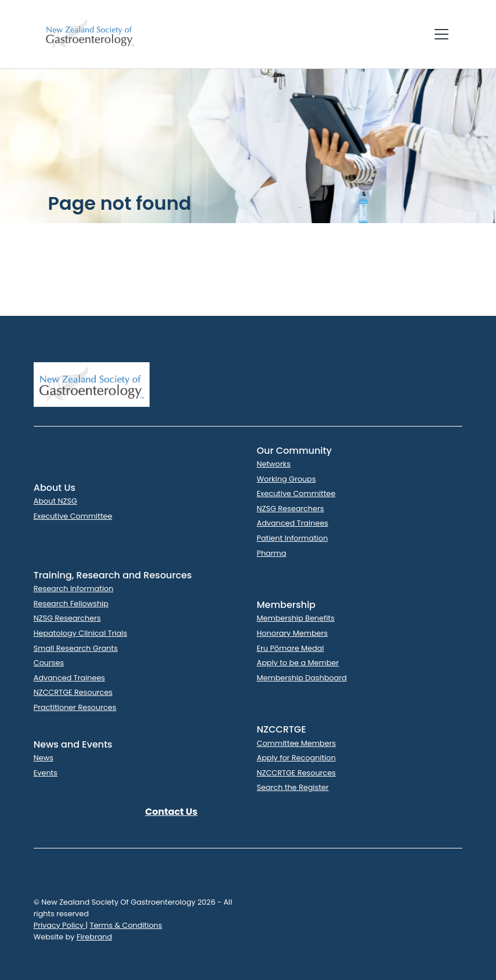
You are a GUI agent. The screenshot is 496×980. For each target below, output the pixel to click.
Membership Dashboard (302, 678)
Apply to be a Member (298, 663)
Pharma (272, 553)
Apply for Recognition (296, 758)
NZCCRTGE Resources (73, 692)
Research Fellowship (71, 604)
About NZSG (55, 501)
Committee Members (296, 743)
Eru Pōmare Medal (291, 648)
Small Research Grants (76, 648)
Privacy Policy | (61, 925)
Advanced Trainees (293, 523)
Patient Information (293, 538)
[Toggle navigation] (441, 34)
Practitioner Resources (75, 707)
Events (46, 773)
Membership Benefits (296, 618)
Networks (274, 464)
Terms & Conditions (126, 925)
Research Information (74, 589)
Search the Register (293, 787)
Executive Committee (73, 516)
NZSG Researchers (291, 509)
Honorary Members (292, 633)
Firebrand (94, 937)
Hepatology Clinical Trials (80, 633)
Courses (49, 663)
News (44, 758)
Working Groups (287, 479)
